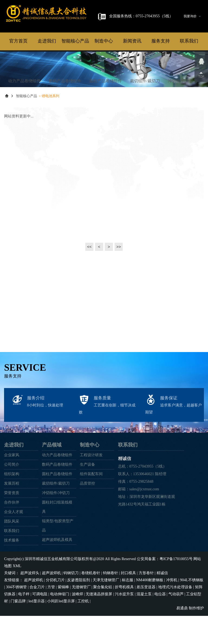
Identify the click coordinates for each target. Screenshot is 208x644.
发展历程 (12, 513)
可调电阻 (40, 623)
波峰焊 (77, 623)
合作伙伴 (12, 532)
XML (17, 596)
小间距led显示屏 (61, 630)
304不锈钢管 (16, 616)
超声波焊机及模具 (57, 570)
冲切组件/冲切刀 (183, 111)
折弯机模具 (124, 616)
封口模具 (128, 602)
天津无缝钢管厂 (106, 609)
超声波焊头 (30, 602)
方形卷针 (146, 602)
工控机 (83, 630)
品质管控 (87, 513)
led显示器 (36, 630)
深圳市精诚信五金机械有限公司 (51, 589)
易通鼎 (182, 637)
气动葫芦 (176, 623)
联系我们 (189, 71)
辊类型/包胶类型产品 (58, 556)
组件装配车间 (91, 504)
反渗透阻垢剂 (79, 609)
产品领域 (52, 475)
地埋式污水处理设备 (175, 616)
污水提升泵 (124, 623)
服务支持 (161, 71)
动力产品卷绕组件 (24, 111)
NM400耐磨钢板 (149, 609)
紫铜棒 (63, 616)
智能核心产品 (75, 71)
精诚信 (58, 48)
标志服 (128, 609)
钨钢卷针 (110, 602)
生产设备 (87, 494)
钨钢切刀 (71, 602)
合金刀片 (37, 616)
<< (89, 277)
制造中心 (104, 71)
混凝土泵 (144, 623)
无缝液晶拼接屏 (99, 623)
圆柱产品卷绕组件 (106, 111)
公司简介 (12, 494)
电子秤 (24, 623)
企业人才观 (14, 542)
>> (119, 277)
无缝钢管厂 (81, 616)
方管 (51, 616)
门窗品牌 (18, 630)
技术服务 (12, 570)
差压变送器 (146, 616)
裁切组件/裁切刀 (145, 111)
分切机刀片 (55, 609)
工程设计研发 (91, 485)
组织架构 (12, 504)
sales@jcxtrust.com (144, 519)
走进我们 (47, 71)
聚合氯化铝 (103, 616)
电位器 (160, 623)
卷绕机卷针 (91, 602)
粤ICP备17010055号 (176, 589)
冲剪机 (171, 609)
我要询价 (192, 16)
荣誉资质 (12, 523)
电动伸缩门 (60, 623)
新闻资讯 (132, 71)
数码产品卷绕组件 (65, 111)
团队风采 (12, 551)
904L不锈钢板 (191, 609)
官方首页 (18, 71)
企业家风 (12, 485)
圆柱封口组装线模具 (57, 537)
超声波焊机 (51, 602)
